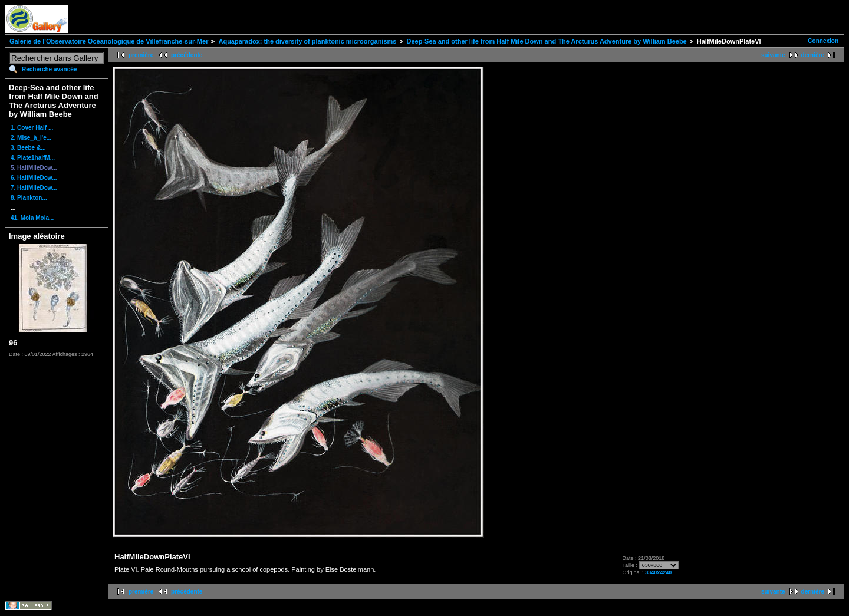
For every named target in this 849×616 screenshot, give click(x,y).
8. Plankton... (29, 198)
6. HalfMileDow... (34, 178)
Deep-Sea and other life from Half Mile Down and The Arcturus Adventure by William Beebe (547, 41)
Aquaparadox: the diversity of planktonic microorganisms (307, 41)
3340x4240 (658, 572)
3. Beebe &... (28, 148)
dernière (813, 55)
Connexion (823, 41)
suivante (773, 55)
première (141, 55)
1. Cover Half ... (32, 128)
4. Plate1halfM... (33, 158)
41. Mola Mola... (32, 218)
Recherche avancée (49, 69)
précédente (187, 55)
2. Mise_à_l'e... (31, 138)
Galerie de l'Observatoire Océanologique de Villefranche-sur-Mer (109, 41)
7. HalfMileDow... (34, 188)
